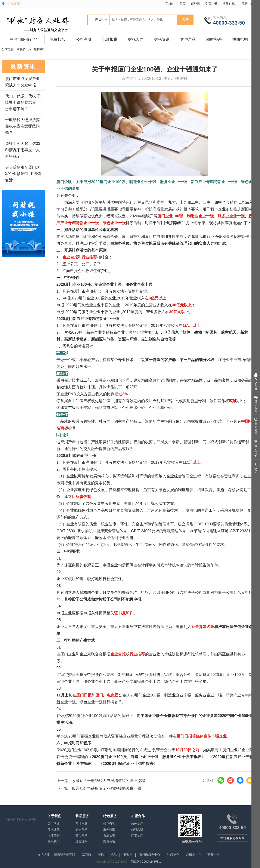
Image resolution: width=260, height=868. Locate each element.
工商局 (86, 855)
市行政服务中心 (150, 855)
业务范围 (109, 829)
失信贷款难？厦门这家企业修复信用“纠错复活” (23, 174)
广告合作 (137, 835)
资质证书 (109, 835)
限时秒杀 (214, 39)
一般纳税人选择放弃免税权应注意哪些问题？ (22, 126)
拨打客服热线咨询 (232, 838)
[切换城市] (13, 4)
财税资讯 (162, 39)
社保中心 (173, 855)
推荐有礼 (229, 4)
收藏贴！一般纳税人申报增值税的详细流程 (108, 781)
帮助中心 (249, 4)
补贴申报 (39, 49)
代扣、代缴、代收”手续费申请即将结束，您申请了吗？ (23, 102)
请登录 (195, 4)
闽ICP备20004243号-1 (146, 862)
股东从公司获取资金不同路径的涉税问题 (106, 788)
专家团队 (54, 829)
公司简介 (54, 823)
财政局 (128, 855)
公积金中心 (193, 855)
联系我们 (54, 841)
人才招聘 (54, 835)
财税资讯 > (24, 49)
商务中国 (213, 855)
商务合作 (137, 823)
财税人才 (136, 39)
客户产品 (188, 39)
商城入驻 (137, 829)
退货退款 (81, 841)
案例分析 (109, 841)
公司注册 (84, 39)
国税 (101, 855)
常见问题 (81, 823)
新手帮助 (81, 829)
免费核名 (58, 39)
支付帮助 (81, 835)
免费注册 (211, 4)
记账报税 (110, 39)
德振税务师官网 (65, 855)
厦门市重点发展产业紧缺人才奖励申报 (22, 82)
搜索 (185, 20)
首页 (183, 4)
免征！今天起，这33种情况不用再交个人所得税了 (23, 150)
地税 (114, 855)
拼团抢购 (240, 39)
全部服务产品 (23, 40)
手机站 (170, 4)
